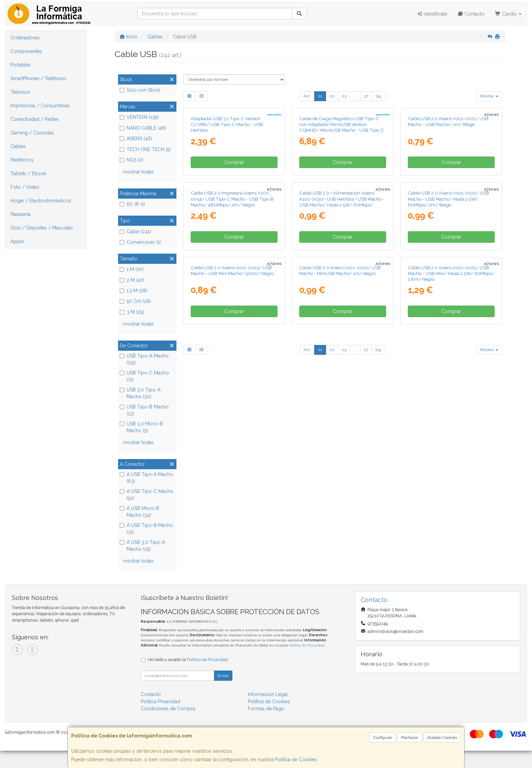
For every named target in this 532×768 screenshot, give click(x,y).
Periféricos (22, 160)
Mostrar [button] (489, 96)
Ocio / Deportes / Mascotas (42, 228)
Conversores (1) (140, 242)
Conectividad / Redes (35, 119)
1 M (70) (132, 269)
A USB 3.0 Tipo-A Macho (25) (142, 546)
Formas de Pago (266, 726)
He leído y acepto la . (188, 677)
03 (344, 96)
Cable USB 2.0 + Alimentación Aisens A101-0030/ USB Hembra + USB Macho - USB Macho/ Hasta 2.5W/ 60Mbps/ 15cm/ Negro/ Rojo (342, 361)
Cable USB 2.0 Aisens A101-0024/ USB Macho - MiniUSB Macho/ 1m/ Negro (340, 508)
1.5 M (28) (134, 291)
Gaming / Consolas (32, 133)
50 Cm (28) (135, 301)
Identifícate (432, 14)
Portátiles (21, 65)
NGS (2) (131, 160)
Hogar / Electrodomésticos (41, 201)
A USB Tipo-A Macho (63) (146, 478)
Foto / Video (25, 187)
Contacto (471, 14)
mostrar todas (138, 172)
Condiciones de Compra (168, 726)
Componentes (26, 51)
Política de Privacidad (307, 663)
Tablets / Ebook (28, 173)
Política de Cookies (296, 760)
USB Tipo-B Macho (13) (144, 410)
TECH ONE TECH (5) (145, 149)
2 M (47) (132, 280)
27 (366, 96)
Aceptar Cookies (442, 737)
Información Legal (268, 712)
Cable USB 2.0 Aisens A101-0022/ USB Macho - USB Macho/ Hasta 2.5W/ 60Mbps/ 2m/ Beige (448, 358)
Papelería (21, 214)
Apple (17, 241)
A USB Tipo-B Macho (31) (146, 529)
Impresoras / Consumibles (40, 106)
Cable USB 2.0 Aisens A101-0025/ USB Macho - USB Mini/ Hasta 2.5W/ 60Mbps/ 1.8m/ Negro (451, 511)
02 (332, 96)
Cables (18, 146)
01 (320, 96)
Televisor (20, 92)
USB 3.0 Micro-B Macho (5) (141, 427)
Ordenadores (25, 38)
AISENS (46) (136, 139)
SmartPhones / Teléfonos (39, 78)
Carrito (508, 14)
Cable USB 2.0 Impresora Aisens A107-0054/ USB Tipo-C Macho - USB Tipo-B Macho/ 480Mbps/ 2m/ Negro (232, 358)
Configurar (383, 737)
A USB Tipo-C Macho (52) (147, 495)
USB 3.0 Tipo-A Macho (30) (140, 393)
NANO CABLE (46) (143, 128)
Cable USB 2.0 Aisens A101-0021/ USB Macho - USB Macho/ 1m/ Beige (448, 201)
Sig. (379, 96)
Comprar (234, 242)
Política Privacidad (160, 719)
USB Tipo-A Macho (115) (144, 359)
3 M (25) (132, 312)
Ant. (307, 96)
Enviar (223, 693)
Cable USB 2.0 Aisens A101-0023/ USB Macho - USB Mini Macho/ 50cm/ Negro (232, 508)
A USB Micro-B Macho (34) (139, 512)
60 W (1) (132, 204)
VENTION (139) (139, 117)
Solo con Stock (140, 90)
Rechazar (410, 737)
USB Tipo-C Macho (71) (144, 376)
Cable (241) (135, 232)
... (355, 96)
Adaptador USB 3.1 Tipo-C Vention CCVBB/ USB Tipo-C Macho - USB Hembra (227, 204)
